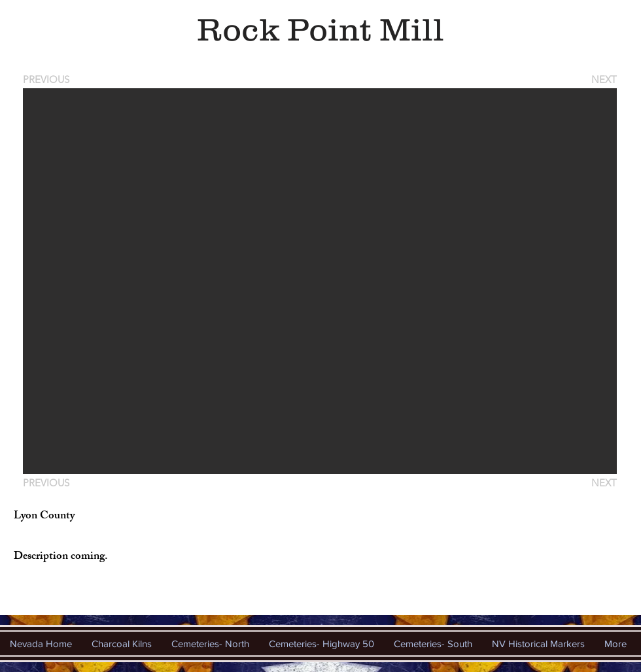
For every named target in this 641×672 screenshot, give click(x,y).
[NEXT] (603, 79)
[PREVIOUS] (48, 79)
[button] (320, 281)
